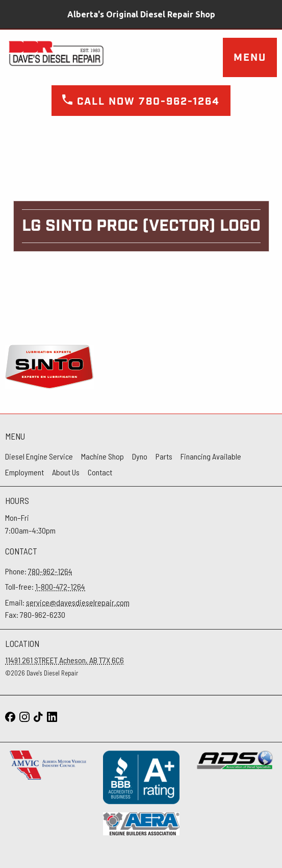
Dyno (140, 456)
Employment (24, 472)
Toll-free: (45, 586)
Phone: (39, 571)
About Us (66, 472)
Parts (164, 456)
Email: (67, 602)
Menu (250, 58)
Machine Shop (102, 456)
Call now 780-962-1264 (141, 102)
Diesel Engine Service (39, 456)
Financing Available (211, 456)
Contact (100, 472)
